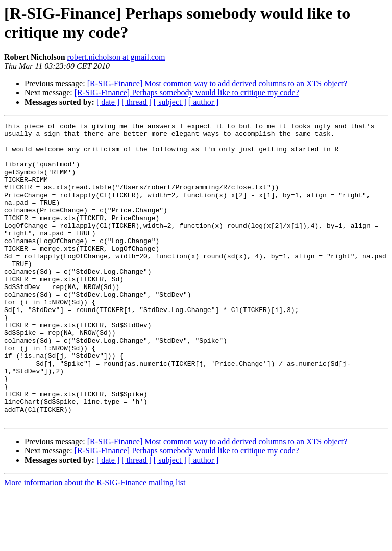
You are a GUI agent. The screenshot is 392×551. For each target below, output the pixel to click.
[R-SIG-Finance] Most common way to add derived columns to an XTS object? (217, 83)
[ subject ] (170, 102)
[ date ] (108, 102)
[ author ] (204, 102)
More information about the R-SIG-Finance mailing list (95, 542)
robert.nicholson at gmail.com (116, 57)
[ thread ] (137, 102)
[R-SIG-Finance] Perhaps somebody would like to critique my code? (187, 93)
